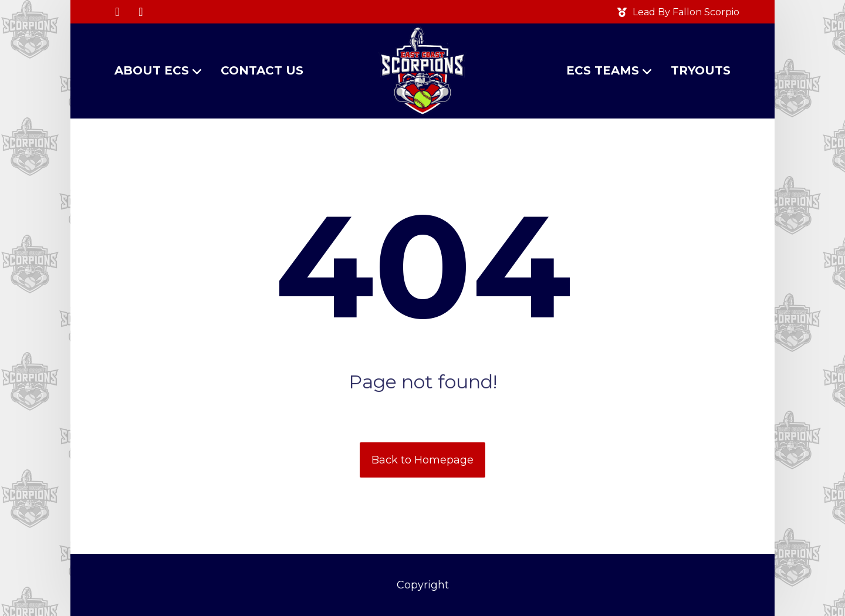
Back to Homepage (422, 460)
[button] (117, 12)
